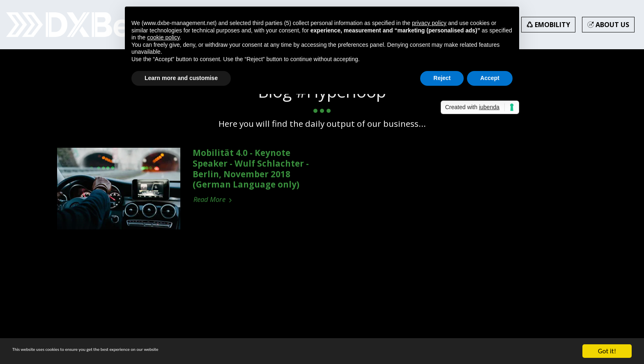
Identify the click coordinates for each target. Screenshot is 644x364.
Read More (214, 200)
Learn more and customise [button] (181, 78)
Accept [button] (490, 78)
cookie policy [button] (163, 37)
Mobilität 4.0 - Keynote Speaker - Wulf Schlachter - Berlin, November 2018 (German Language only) (251, 168)
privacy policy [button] (429, 23)
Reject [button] (442, 78)
